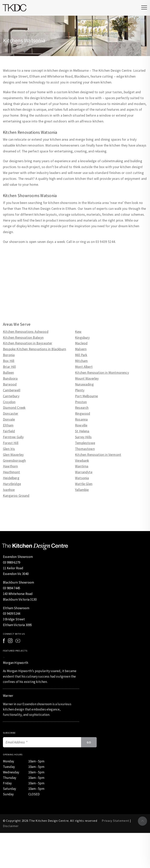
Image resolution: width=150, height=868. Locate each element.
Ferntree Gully (13, 437)
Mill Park (81, 355)
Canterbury (11, 396)
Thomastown (85, 449)
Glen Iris (9, 449)
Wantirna (82, 466)
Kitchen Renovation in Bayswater (28, 343)
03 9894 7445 (12, 588)
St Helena (82, 431)
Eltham (8, 425)
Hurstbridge (12, 484)
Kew (78, 332)
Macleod (81, 343)
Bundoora (10, 378)
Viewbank (82, 461)
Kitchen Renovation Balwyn (23, 338)
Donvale (9, 419)
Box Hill (9, 361)
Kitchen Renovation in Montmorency (102, 373)
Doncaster (11, 414)
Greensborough (14, 461)
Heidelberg (11, 478)
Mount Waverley (87, 378)
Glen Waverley (13, 455)
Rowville (81, 425)
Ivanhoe (9, 490)
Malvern (81, 349)
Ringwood (83, 414)
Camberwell (12, 390)
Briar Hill (9, 367)
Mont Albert (84, 367)
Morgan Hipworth (16, 663)
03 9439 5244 (12, 614)
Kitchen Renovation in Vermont (98, 455)
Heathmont (12, 472)
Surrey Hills (83, 437)
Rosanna (81, 419)
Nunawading (84, 384)
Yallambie (82, 490)
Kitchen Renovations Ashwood (26, 332)
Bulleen (8, 373)
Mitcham (81, 361)
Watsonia (82, 478)
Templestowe (85, 443)
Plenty (80, 390)
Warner (8, 696)
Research (82, 408)
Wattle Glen (84, 484)
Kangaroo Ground (16, 496)
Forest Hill (11, 443)
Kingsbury (82, 338)
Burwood (10, 384)
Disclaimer (11, 826)
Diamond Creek (14, 408)
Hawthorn (10, 466)
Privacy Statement (115, 821)
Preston (81, 402)
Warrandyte (84, 472)
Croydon (9, 402)
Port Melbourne (86, 396)
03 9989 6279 (12, 562)
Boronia (9, 355)
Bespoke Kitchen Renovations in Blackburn (34, 349)
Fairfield (9, 431)
